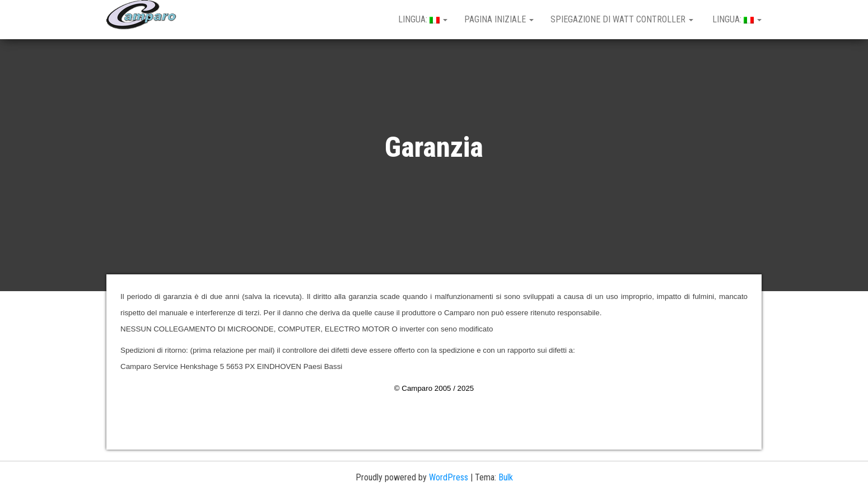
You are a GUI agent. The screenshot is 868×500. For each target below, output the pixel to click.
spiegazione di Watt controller (622, 19)
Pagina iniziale (499, 19)
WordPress (449, 477)
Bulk (506, 477)
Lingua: (422, 19)
